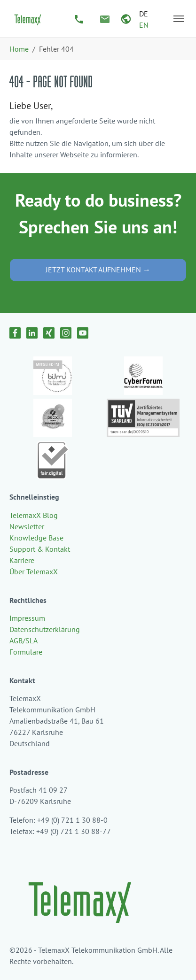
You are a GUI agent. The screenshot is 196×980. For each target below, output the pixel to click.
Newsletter (27, 526)
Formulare (26, 652)
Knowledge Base (36, 538)
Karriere (22, 560)
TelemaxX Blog (34, 515)
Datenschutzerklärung (45, 629)
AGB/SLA (24, 640)
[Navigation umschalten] (179, 19)
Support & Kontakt (40, 549)
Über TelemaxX (34, 571)
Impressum (27, 618)
